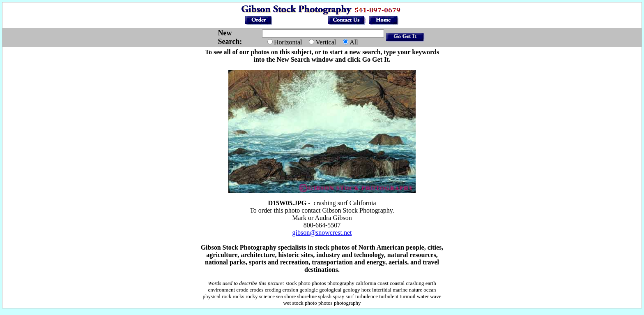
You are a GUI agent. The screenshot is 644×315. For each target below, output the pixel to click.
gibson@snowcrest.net (322, 233)
